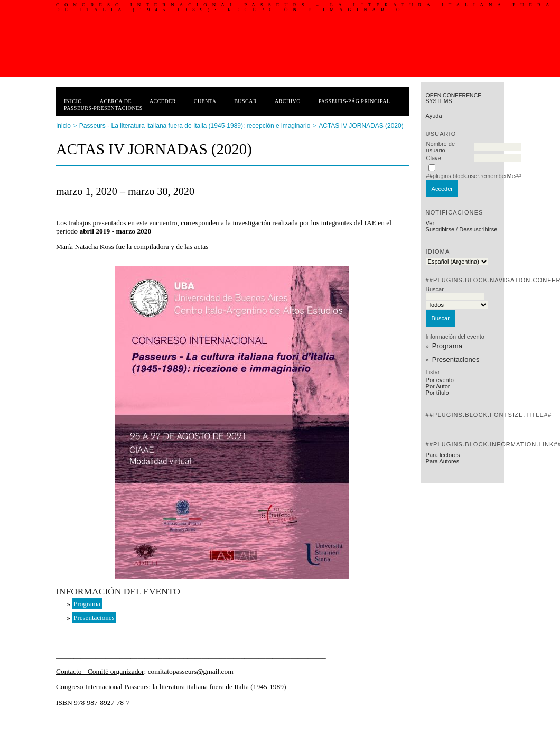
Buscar (245, 101)
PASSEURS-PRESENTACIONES (103, 108)
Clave (434, 158)
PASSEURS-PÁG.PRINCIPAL (354, 101)
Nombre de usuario (441, 147)
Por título (437, 393)
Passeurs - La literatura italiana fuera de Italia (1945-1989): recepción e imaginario (195, 126)
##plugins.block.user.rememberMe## (474, 176)
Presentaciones (456, 360)
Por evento (440, 380)
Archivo (288, 101)
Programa (447, 346)
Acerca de (116, 101)
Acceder (163, 101)
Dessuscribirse (478, 229)
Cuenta (205, 101)
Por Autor (438, 386)
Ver (430, 223)
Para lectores (443, 455)
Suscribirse (440, 229)
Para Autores (443, 461)
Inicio (73, 101)
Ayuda (434, 116)
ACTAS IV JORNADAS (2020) (361, 126)
